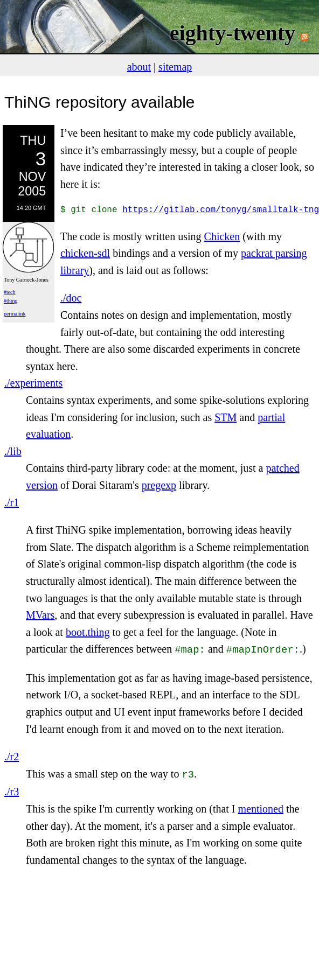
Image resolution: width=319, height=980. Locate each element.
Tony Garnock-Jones (26, 280)
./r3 (12, 789)
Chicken (222, 236)
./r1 (12, 502)
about (139, 67)
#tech (10, 292)
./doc (71, 298)
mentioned (261, 807)
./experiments (33, 383)
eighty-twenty (233, 33)
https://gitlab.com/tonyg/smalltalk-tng (221, 210)
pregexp (159, 485)
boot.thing (88, 632)
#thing (11, 301)
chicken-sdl (85, 253)
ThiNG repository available (99, 102)
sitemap (175, 67)
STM (226, 417)
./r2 (12, 755)
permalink (15, 314)
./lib (13, 451)
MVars (40, 615)
